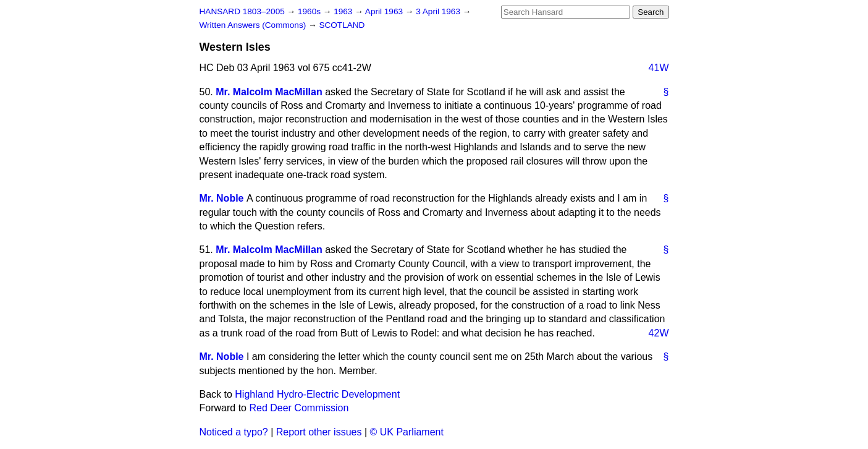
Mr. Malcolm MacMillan (269, 92)
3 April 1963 (439, 11)
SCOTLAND (342, 25)
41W (659, 68)
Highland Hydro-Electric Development (317, 394)
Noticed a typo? (234, 432)
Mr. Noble (222, 198)
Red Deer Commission (299, 408)
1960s (310, 11)
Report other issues (319, 432)
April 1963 (385, 11)
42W (659, 333)
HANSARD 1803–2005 (242, 11)
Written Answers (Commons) (254, 25)
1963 (344, 11)
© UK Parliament (407, 432)
